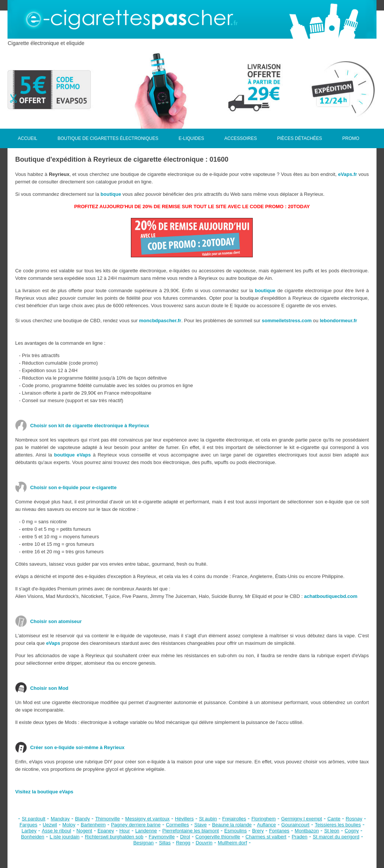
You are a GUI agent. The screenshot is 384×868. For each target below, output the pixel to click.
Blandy (82, 819)
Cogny (352, 831)
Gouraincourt (295, 825)
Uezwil (50, 825)
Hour (124, 831)
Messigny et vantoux (148, 819)
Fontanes (279, 831)
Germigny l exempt (302, 819)
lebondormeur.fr (339, 321)
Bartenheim (93, 825)
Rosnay (354, 819)
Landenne (146, 831)
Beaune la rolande (232, 825)
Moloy (69, 825)
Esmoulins (235, 831)
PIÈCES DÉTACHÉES (300, 138)
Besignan (143, 843)
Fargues (28, 825)
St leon (331, 831)
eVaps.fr (348, 174)
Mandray (60, 819)
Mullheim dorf (232, 843)
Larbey (29, 831)
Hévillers (184, 819)
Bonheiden (33, 837)
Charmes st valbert (266, 837)
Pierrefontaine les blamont (191, 831)
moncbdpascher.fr (160, 321)
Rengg (183, 843)
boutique (111, 194)
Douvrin (204, 843)
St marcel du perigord (336, 837)
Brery (258, 831)
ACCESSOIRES (241, 138)
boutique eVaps (72, 455)
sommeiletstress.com (287, 321)
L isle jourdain (64, 837)
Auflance (266, 825)
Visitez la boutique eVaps (44, 792)
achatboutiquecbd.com (331, 596)
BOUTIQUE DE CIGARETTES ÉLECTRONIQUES (108, 138)
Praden (300, 837)
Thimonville (108, 819)
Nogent (84, 831)
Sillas (165, 843)
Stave (200, 825)
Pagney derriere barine (136, 825)
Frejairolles (234, 819)
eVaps (53, 643)
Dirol (185, 837)
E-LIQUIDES (191, 138)
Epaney (106, 831)
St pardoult (34, 819)
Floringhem (263, 819)
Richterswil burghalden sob (114, 837)
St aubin (208, 819)
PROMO (351, 138)
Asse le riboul (57, 831)
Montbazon (307, 831)
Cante (334, 819)
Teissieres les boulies (338, 825)
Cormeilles (177, 825)
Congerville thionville (218, 837)
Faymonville (162, 837)
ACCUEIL (27, 138)
